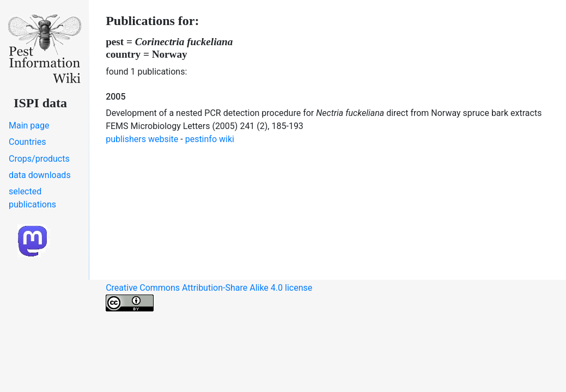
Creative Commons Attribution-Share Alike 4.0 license (209, 297)
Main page (29, 125)
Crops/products (39, 159)
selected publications (32, 198)
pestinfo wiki (210, 139)
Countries (27, 142)
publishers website (142, 139)
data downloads (40, 175)
